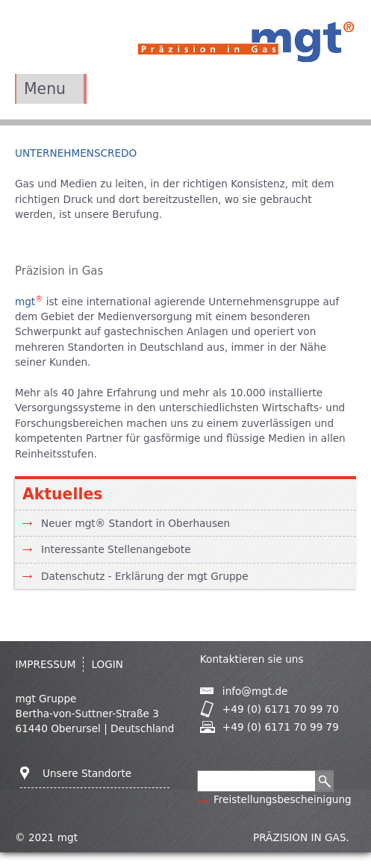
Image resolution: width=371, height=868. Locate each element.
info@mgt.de (255, 691)
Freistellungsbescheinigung (283, 799)
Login (107, 664)
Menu (45, 89)
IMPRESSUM (46, 664)
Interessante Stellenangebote (116, 549)
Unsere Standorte (87, 773)
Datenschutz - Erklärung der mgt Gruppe (145, 576)
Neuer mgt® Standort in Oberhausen (135, 523)
